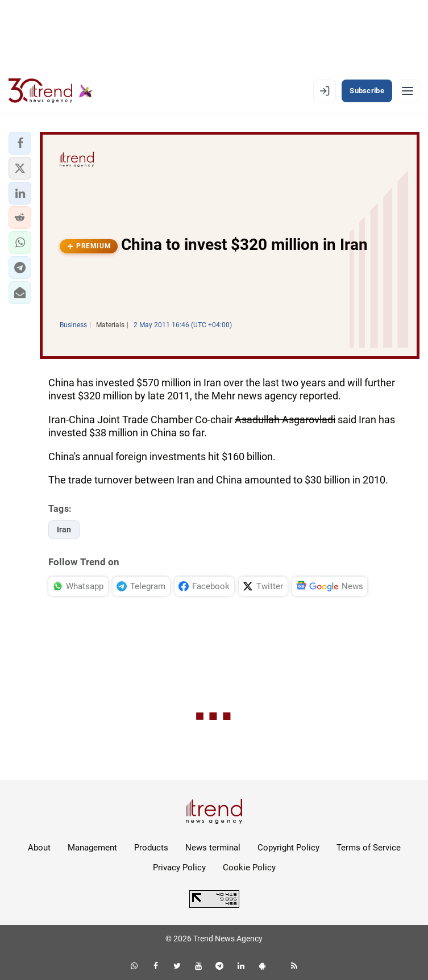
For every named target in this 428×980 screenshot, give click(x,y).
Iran (64, 529)
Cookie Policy (249, 868)
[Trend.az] (51, 91)
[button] (20, 143)
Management (92, 848)
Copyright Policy (288, 848)
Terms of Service (369, 848)
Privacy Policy (179, 868)
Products (151, 848)
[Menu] (408, 91)
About (39, 848)
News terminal (213, 848)
